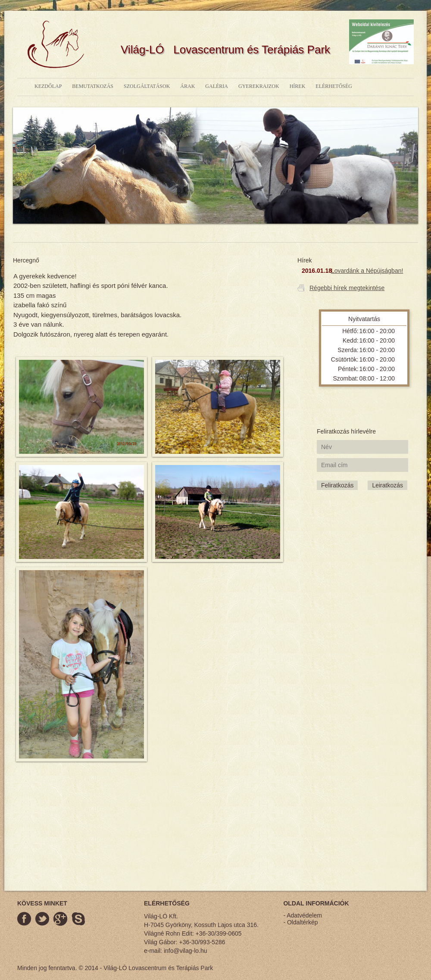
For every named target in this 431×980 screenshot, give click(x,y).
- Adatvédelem (303, 915)
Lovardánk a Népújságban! (367, 271)
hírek (298, 86)
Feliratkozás (337, 485)
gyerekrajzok (259, 86)
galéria (217, 86)
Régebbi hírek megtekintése (347, 288)
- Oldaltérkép (300, 922)
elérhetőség (334, 86)
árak (187, 86)
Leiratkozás (387, 485)
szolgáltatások (147, 86)
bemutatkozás (93, 86)
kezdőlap (48, 86)
